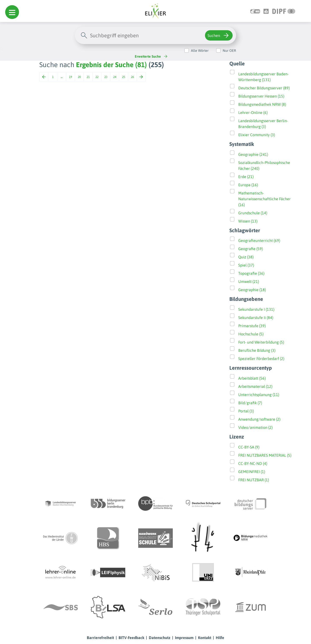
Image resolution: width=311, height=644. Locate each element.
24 (115, 77)
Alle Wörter (200, 51)
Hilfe (220, 638)
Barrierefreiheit (100, 638)
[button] (12, 12)
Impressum (184, 638)
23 (106, 77)
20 (79, 77)
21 (88, 77)
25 (124, 77)
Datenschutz (160, 638)
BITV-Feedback (131, 638)
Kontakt (205, 638)
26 (132, 77)
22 (97, 77)
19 (70, 77)
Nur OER (229, 51)
